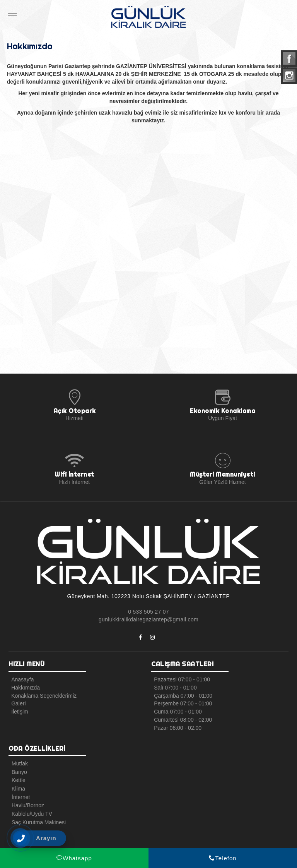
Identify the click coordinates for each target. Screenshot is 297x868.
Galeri (17, 703)
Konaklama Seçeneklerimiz (42, 695)
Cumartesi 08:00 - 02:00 (181, 718)
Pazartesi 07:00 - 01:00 (180, 679)
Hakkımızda (24, 687)
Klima (16, 785)
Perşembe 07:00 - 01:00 (181, 703)
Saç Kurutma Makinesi (37, 816)
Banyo (17, 769)
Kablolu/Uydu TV (30, 808)
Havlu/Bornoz (26, 800)
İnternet (19, 793)
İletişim (18, 710)
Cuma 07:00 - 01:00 (176, 710)
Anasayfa (21, 679)
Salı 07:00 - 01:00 (174, 687)
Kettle (17, 777)
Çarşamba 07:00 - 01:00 (182, 695)
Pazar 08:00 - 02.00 (176, 726)
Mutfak (18, 762)
